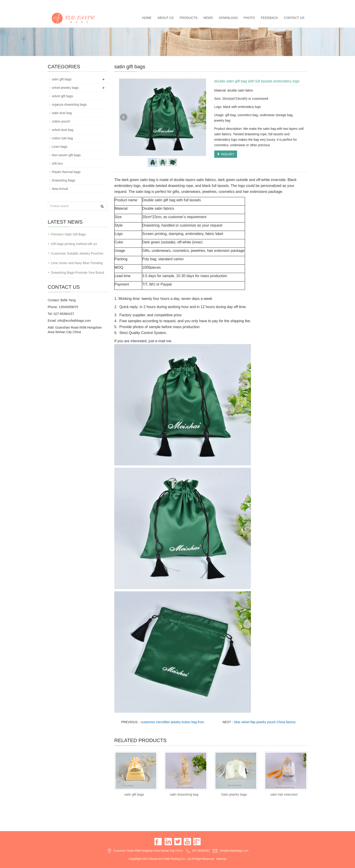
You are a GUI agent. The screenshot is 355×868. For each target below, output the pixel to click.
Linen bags (60, 147)
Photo (249, 18)
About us (165, 18)
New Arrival (60, 189)
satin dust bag (62, 113)
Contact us (294, 18)
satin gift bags (134, 794)
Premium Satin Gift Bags (68, 234)
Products (189, 18)
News (208, 18)
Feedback (269, 18)
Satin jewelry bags (234, 794)
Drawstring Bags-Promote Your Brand (78, 273)
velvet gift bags (63, 96)
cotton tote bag (63, 138)
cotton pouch (61, 121)
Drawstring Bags (64, 180)
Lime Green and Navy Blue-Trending (77, 263)
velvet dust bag (63, 130)
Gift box (57, 163)
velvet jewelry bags (65, 88)
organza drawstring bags (69, 105)
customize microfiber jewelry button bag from (172, 722)
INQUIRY (226, 154)
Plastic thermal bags (66, 172)
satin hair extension (284, 794)
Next (202, 117)
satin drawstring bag (184, 794)
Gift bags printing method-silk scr (74, 244)
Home (147, 18)
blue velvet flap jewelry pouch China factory (265, 722)
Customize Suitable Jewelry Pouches (77, 253)
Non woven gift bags (66, 155)
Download (228, 18)
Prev (124, 117)
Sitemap (221, 859)
